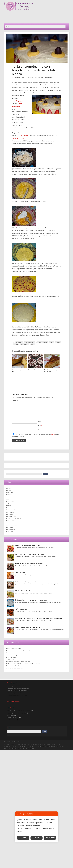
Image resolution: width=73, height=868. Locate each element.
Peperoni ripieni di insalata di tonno (28, 545)
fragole (58, 342)
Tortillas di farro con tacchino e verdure (29, 564)
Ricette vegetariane (12, 525)
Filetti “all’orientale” (22, 591)
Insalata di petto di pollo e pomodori (16, 655)
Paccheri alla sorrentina (12, 657)
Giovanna (17, 78)
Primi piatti (9, 490)
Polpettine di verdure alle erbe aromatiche (17, 666)
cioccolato (19, 342)
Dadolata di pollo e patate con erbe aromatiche (18, 651)
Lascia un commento (47, 78)
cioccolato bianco (30, 342)
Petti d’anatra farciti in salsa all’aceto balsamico (18, 662)
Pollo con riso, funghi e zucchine (26, 582)
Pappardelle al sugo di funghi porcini (28, 627)
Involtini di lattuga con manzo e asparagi (30, 555)
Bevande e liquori (11, 508)
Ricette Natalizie (11, 529)
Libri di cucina (10, 532)
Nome (40, 422)
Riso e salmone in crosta (13, 718)
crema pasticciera (18, 138)
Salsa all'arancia (11, 715)
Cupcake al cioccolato (33, 370)
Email (40, 426)
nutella (16, 344)
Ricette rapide (10, 512)
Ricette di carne (10, 521)
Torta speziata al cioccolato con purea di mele (31, 600)
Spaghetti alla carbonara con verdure (16, 668)
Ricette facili (10, 514)
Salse (8, 503)
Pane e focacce (10, 501)
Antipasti (9, 488)
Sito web (40, 430)
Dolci (23, 78)
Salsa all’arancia (10, 659)
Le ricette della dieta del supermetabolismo (18, 688)
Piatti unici (9, 495)
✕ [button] (56, 814)
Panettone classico (12, 720)
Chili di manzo (20, 573)
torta (33, 344)
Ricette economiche (11, 510)
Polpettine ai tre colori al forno (14, 649)
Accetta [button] (23, 838)
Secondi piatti (10, 493)
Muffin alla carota (21, 609)
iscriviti (53, 434)
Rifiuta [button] (36, 838)
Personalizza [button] (50, 838)
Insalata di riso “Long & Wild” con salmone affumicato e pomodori (38, 618)
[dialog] (37, 827)
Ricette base (10, 527)
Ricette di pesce (10, 523)
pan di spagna (18, 101)
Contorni (9, 497)
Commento (15, 401)
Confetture (9, 506)
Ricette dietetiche (11, 516)
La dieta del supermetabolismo (14, 519)
